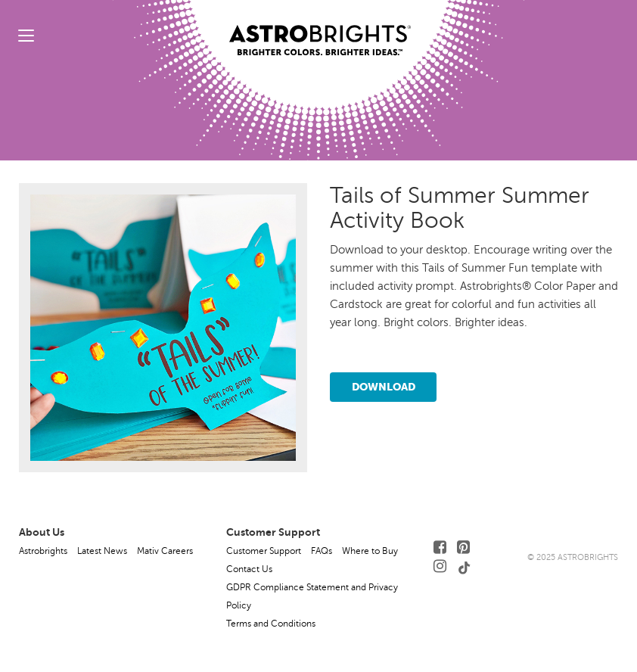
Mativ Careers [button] (165, 551)
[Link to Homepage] (320, 28)
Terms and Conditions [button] (271, 624)
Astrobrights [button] (43, 551)
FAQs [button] (322, 551)
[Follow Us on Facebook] (440, 548)
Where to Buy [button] (370, 551)
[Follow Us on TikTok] (465, 566)
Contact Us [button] (249, 569)
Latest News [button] (102, 551)
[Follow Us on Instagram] (440, 566)
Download (384, 387)
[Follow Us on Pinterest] (463, 548)
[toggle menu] (26, 35)
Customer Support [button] (264, 551)
